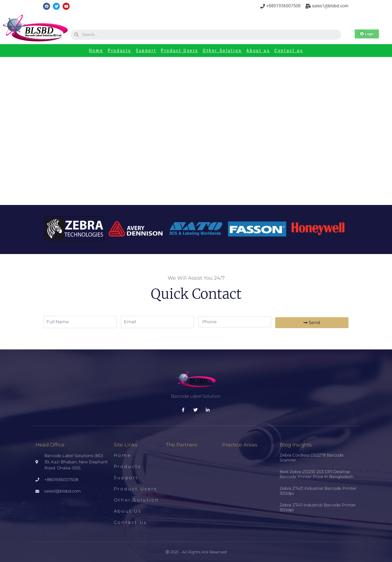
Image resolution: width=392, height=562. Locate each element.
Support (146, 51)
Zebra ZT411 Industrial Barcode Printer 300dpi (318, 507)
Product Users (180, 51)
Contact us (289, 51)
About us (258, 51)
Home (96, 51)
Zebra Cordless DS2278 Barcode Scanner (312, 457)
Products (120, 51)
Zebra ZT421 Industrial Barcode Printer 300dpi (318, 491)
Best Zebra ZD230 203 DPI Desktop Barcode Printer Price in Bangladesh (316, 474)
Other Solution (222, 51)
